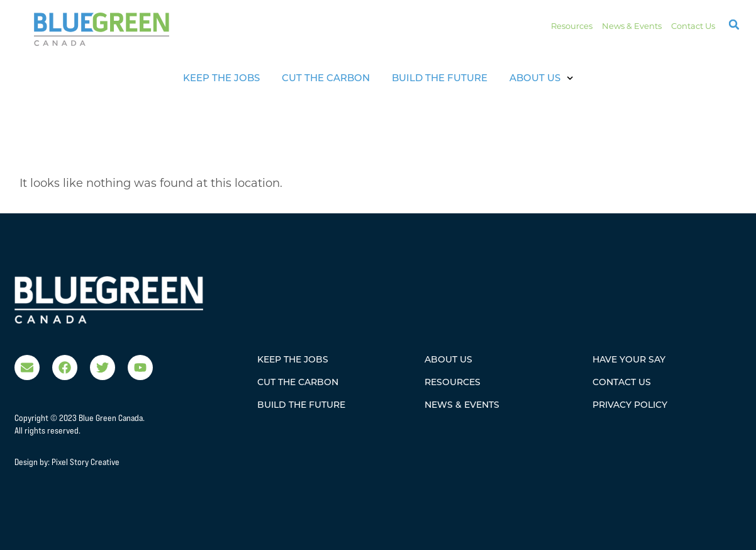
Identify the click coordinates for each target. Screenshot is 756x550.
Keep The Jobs (221, 78)
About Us (542, 78)
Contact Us (693, 26)
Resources (572, 26)
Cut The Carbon (326, 78)
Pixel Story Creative (86, 462)
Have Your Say (629, 359)
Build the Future (440, 78)
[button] (734, 25)
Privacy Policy (630, 405)
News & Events (632, 26)
